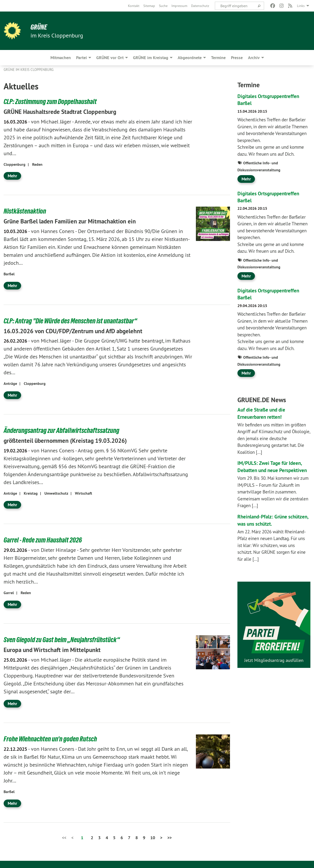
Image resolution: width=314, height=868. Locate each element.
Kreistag (31, 493)
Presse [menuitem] (237, 58)
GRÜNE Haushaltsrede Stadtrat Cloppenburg (67, 111)
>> (169, 838)
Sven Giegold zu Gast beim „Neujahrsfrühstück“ (66, 640)
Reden (37, 164)
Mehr (12, 176)
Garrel (9, 593)
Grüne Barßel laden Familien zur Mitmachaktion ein (78, 221)
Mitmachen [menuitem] (61, 58)
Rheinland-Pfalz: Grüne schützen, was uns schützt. (269, 527)
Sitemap (149, 6)
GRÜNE (39, 27)
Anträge (10, 384)
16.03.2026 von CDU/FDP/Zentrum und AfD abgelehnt (82, 331)
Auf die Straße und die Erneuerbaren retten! (265, 413)
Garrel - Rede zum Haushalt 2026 (45, 540)
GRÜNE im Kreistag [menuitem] (151, 58)
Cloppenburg (15, 164)
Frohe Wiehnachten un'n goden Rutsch (54, 739)
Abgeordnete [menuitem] (190, 58)
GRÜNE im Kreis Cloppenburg (29, 70)
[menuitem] (134, 6)
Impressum (179, 6)
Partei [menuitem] (82, 58)
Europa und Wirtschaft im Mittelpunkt (58, 650)
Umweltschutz (56, 493)
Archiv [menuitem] (254, 58)
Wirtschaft (84, 493)
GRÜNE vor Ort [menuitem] (110, 58)
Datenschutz (200, 6)
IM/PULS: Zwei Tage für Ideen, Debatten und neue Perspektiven (274, 470)
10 (153, 838)
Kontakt (134, 6)
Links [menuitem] (301, 6)
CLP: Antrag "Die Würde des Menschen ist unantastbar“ (75, 321)
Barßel (9, 274)
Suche (163, 6)
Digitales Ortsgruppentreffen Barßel (273, 99)
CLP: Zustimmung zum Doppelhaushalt (54, 101)
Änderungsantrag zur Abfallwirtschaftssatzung (66, 430)
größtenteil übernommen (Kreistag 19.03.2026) (73, 440)
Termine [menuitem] (218, 58)
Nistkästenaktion (26, 211)
